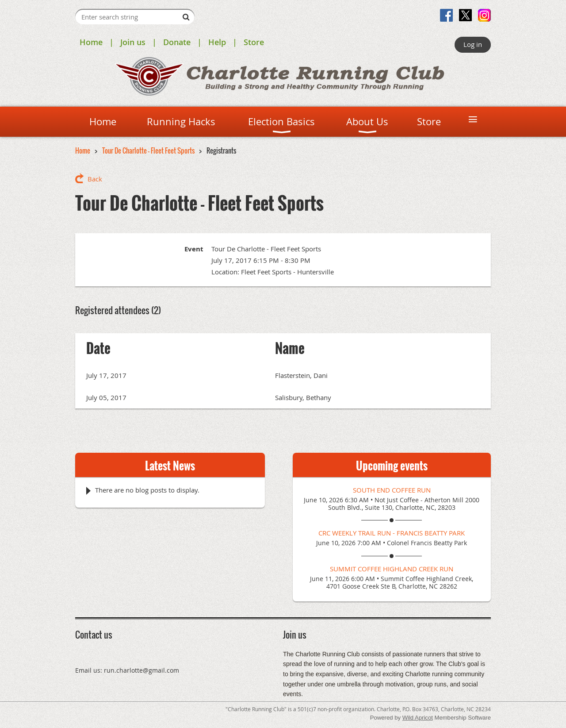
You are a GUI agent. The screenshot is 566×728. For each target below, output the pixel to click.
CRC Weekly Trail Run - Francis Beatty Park (392, 533)
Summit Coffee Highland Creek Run (392, 569)
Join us (133, 42)
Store (254, 42)
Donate (177, 42)
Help (217, 42)
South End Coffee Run (392, 490)
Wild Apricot (418, 718)
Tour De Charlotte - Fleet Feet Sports (148, 150)
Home (91, 42)
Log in (473, 44)
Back (95, 179)
